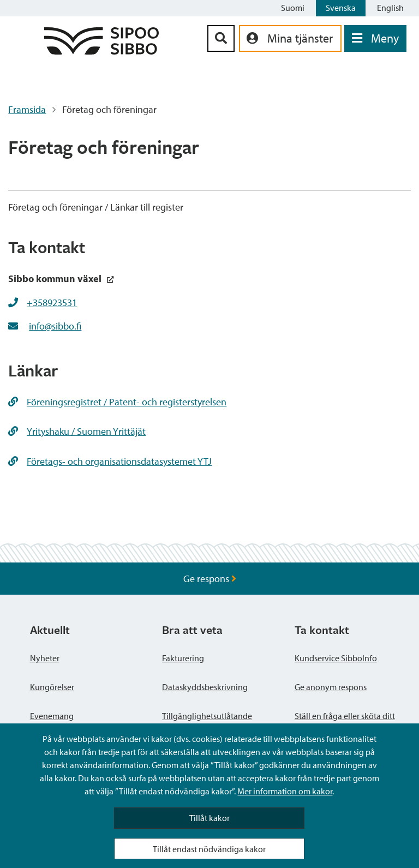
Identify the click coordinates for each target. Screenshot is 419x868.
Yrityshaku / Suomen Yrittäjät (77, 431)
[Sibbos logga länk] (101, 51)
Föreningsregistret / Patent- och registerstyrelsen (117, 402)
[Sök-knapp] (221, 38)
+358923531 (52, 303)
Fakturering (183, 658)
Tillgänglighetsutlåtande (207, 716)
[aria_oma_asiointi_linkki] (290, 38)
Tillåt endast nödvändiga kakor (209, 849)
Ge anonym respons (331, 687)
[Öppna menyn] (375, 38)
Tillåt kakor (209, 818)
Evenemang (52, 716)
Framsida (27, 109)
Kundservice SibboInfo (336, 658)
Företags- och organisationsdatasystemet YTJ (110, 461)
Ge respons (210, 579)
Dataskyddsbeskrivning (205, 687)
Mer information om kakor (285, 791)
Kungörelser (52, 687)
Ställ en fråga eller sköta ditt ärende (345, 722)
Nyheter (45, 658)
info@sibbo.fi (55, 326)
